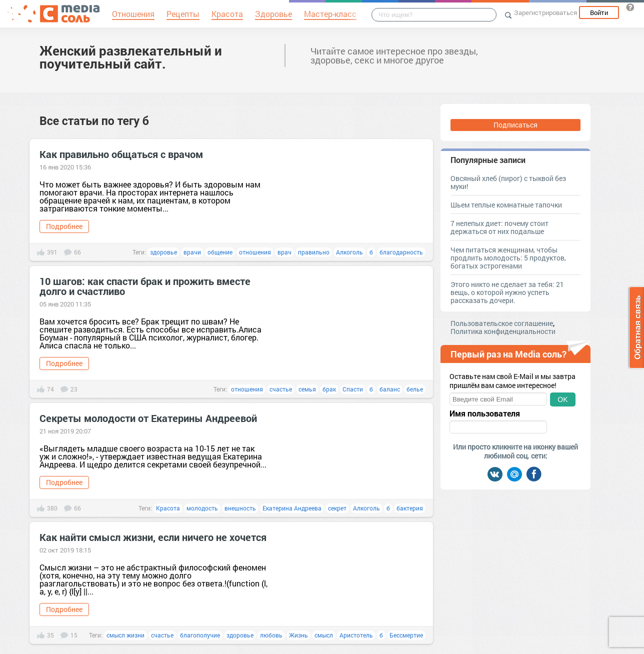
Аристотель (356, 635)
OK (562, 399)
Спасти (353, 389)
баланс (390, 389)
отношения (255, 252)
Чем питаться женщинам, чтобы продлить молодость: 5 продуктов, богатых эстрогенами (508, 258)
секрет (337, 508)
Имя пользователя (485, 413)
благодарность (401, 252)
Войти (599, 12)
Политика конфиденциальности (503, 331)
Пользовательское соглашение (502, 323)
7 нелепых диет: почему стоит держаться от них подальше (499, 227)
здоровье (163, 252)
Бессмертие (406, 635)
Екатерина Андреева (292, 508)
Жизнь (298, 635)
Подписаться (515, 125)
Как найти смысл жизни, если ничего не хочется (153, 537)
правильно (314, 252)
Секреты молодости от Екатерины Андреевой (148, 418)
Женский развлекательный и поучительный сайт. (131, 57)
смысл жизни (125, 635)
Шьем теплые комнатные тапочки (506, 205)
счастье (281, 389)
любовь (271, 635)
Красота (168, 508)
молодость (202, 508)
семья (307, 389)
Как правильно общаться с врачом (121, 154)
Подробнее (64, 226)
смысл (324, 635)
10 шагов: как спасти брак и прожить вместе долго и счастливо (145, 286)
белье (415, 389)
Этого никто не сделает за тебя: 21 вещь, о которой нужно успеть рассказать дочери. (507, 292)
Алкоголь (349, 252)
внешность (240, 508)
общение (220, 252)
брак (329, 389)
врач (284, 252)
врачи (192, 252)
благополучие (200, 635)
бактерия (410, 508)
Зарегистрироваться (545, 12)
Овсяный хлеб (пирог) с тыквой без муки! (508, 182)
